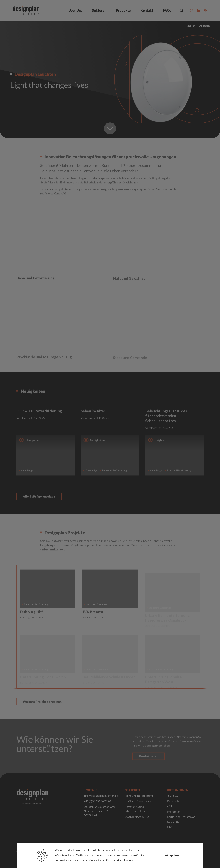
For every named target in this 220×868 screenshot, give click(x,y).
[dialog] (110, 434)
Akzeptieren (173, 855)
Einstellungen (125, 860)
